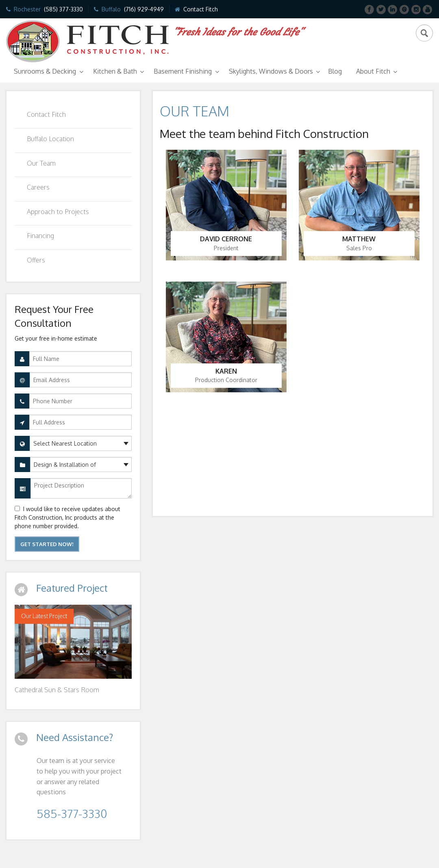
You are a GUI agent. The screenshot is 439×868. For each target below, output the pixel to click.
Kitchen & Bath (115, 71)
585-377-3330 (72, 813)
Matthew (359, 239)
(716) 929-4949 (144, 9)
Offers (36, 260)
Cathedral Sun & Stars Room (57, 690)
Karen (226, 371)
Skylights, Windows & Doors (271, 71)
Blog (335, 71)
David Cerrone (226, 239)
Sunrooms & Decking (45, 71)
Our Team (41, 163)
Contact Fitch (201, 9)
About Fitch (373, 71)
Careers (38, 187)
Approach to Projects (58, 212)
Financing (40, 236)
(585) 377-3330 (63, 9)
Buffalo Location (50, 139)
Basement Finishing (183, 71)
